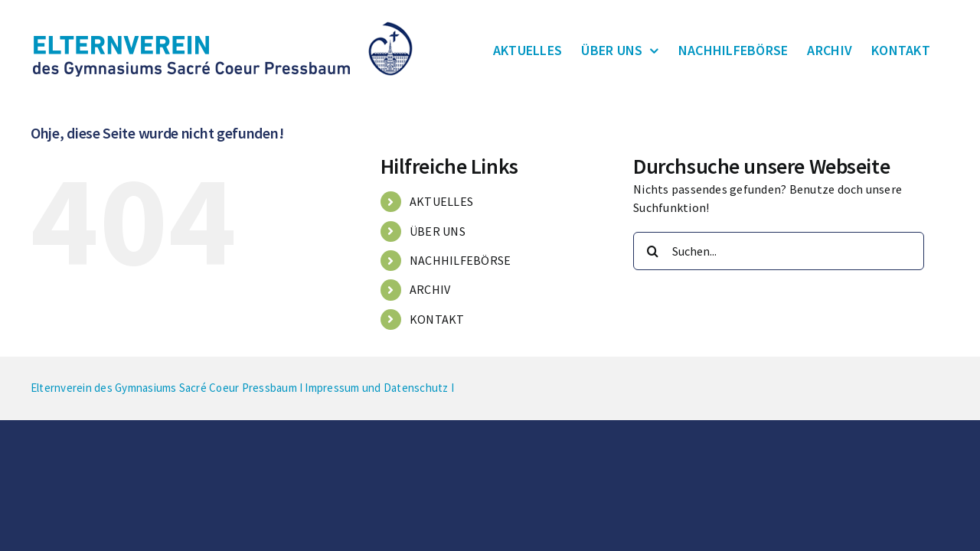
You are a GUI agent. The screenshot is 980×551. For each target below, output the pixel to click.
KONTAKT (437, 319)
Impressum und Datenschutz (376, 388)
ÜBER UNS (438, 231)
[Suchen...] (779, 251)
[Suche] (652, 251)
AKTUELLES (441, 201)
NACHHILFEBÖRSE (460, 260)
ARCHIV (430, 289)
